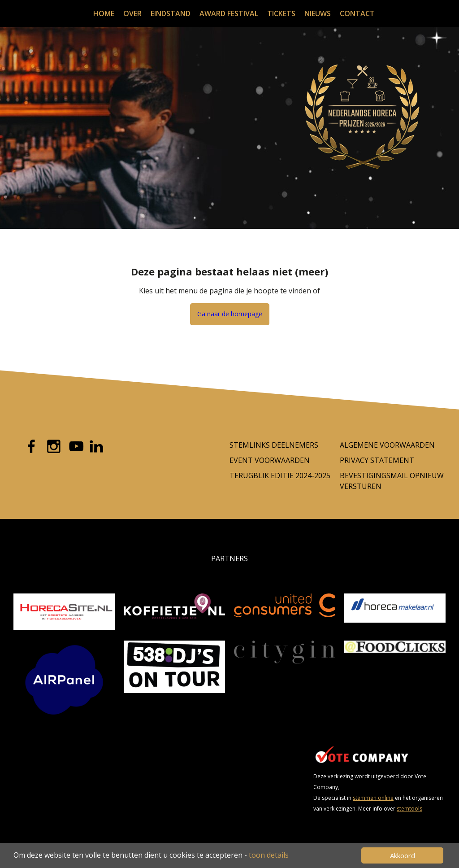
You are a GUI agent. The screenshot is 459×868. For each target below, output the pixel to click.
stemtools (409, 809)
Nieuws (318, 13)
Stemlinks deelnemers (274, 445)
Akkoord (403, 855)
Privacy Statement (377, 460)
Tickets (281, 13)
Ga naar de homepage (230, 314)
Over (132, 13)
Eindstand (171, 13)
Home (104, 13)
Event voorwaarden (270, 460)
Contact (357, 13)
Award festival (229, 13)
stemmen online (373, 798)
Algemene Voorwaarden (387, 445)
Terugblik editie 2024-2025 (280, 475)
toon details (269, 855)
